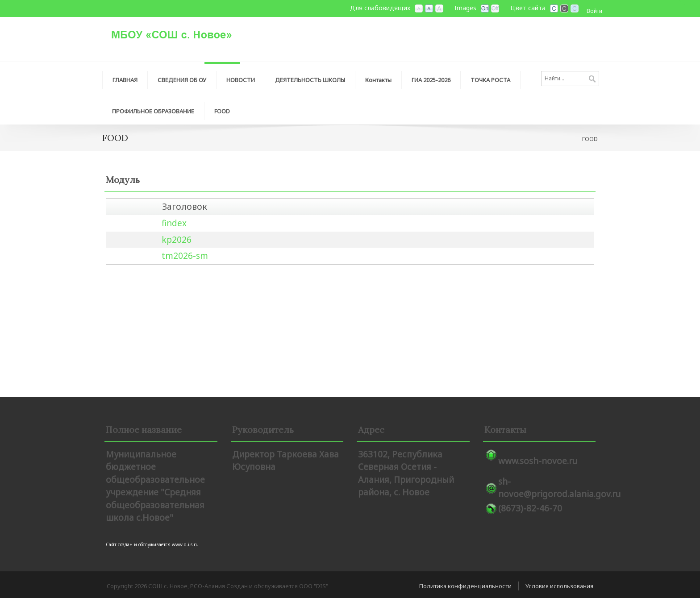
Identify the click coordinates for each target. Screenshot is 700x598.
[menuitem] (125, 78)
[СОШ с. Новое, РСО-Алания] (192, 34)
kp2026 (177, 240)
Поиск (592, 79)
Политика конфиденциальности (465, 586)
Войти (594, 11)
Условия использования (559, 586)
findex (174, 223)
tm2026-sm (185, 256)
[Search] (570, 79)
